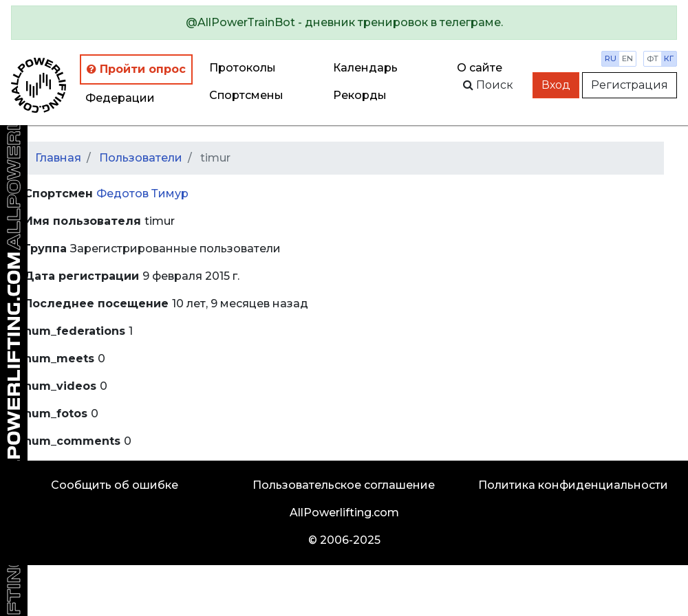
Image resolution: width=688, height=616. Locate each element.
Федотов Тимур (142, 194)
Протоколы (243, 68)
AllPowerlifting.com (344, 513)
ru (611, 58)
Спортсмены (246, 95)
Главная (58, 158)
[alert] (344, 23)
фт (653, 58)
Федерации (120, 98)
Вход (556, 85)
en (627, 58)
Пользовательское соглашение (344, 485)
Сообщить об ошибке (115, 485)
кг (669, 58)
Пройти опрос (136, 69)
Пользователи (141, 158)
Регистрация (630, 85)
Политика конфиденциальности (573, 485)
